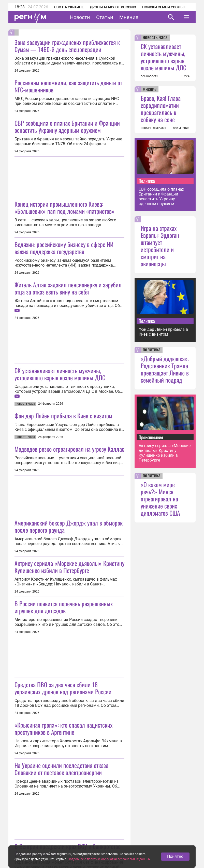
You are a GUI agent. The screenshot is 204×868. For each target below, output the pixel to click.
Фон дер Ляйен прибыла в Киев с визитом (63, 416)
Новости (80, 17)
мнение (150, 89)
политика (152, 350)
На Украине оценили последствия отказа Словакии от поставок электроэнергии (61, 769)
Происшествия (151, 437)
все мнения (181, 128)
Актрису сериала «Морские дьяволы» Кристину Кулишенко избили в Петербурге (69, 567)
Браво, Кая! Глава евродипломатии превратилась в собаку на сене (161, 109)
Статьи (105, 17)
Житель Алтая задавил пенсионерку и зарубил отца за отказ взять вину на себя (68, 288)
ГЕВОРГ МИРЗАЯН (154, 128)
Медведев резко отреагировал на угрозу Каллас (69, 449)
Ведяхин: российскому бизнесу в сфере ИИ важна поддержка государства (64, 248)
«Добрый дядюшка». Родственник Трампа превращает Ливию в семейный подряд (165, 369)
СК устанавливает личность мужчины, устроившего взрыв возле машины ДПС (60, 374)
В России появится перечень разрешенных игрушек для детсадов (64, 607)
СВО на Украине (69, 7)
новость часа (155, 38)
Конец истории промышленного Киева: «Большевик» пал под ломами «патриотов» (65, 207)
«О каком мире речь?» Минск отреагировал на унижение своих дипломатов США (160, 499)
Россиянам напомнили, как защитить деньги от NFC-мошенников (68, 86)
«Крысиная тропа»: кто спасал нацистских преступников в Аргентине (63, 728)
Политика (147, 181)
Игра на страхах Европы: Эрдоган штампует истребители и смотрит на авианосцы (160, 246)
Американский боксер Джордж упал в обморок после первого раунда (69, 526)
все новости (149, 76)
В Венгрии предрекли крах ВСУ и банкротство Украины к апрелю (68, 850)
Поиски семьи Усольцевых (169, 7)
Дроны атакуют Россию (113, 7)
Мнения (129, 17)
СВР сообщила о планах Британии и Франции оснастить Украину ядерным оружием (67, 126)
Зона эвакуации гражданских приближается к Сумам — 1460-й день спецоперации (67, 46)
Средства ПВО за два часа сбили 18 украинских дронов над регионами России (63, 688)
